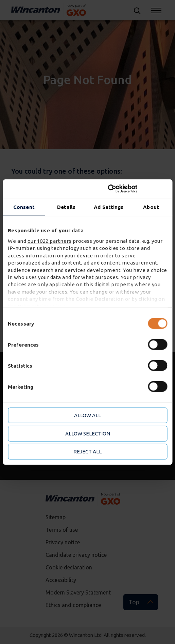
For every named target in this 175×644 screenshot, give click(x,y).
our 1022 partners (50, 241)
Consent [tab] (24, 207)
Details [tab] (66, 207)
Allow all (87, 415)
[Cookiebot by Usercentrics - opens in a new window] (137, 189)
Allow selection (88, 433)
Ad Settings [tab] (109, 207)
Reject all (87, 452)
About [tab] (151, 207)
